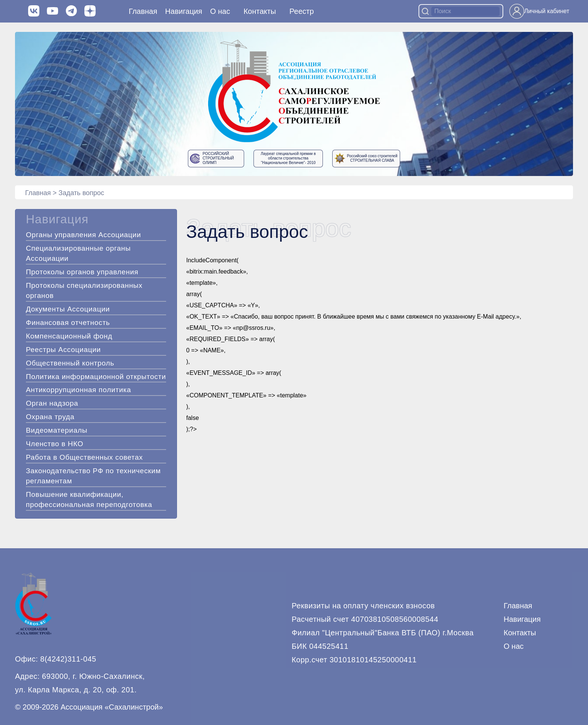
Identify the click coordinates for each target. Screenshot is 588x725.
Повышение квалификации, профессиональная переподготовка (89, 499)
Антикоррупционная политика (78, 390)
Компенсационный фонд (69, 336)
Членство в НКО (55, 444)
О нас (220, 11)
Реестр (302, 11)
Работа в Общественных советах (84, 457)
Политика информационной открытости (96, 377)
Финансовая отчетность (68, 323)
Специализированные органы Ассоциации (78, 253)
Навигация (522, 619)
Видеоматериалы (57, 430)
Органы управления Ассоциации (83, 235)
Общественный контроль (70, 363)
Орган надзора (52, 403)
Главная (143, 11)
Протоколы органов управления (82, 272)
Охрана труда (50, 417)
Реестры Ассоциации (63, 350)
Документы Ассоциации (68, 309)
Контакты (259, 11)
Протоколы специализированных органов (84, 290)
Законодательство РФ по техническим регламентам (93, 476)
